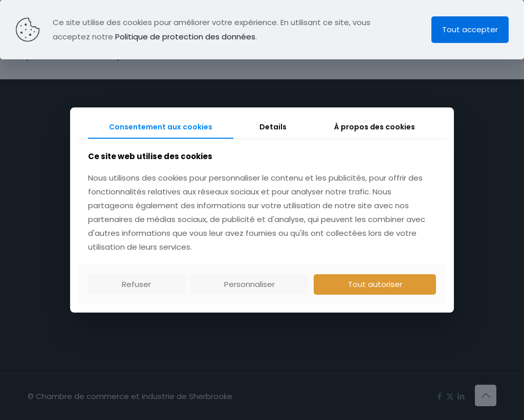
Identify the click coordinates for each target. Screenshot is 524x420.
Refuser (136, 284)
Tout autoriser (375, 284)
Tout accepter (470, 29)
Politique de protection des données (185, 37)
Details (273, 127)
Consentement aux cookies (161, 127)
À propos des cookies (375, 127)
